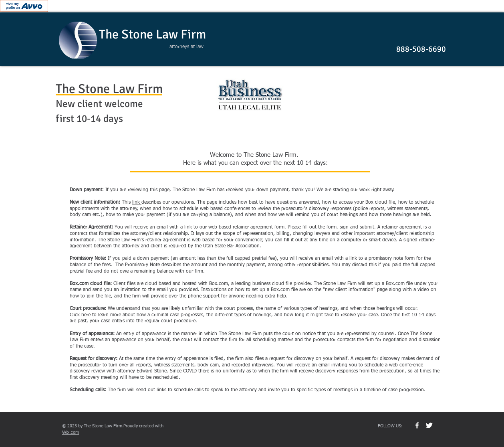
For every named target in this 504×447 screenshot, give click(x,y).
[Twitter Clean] (429, 425)
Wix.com (71, 432)
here (86, 315)
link (137, 202)
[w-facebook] (417, 425)
